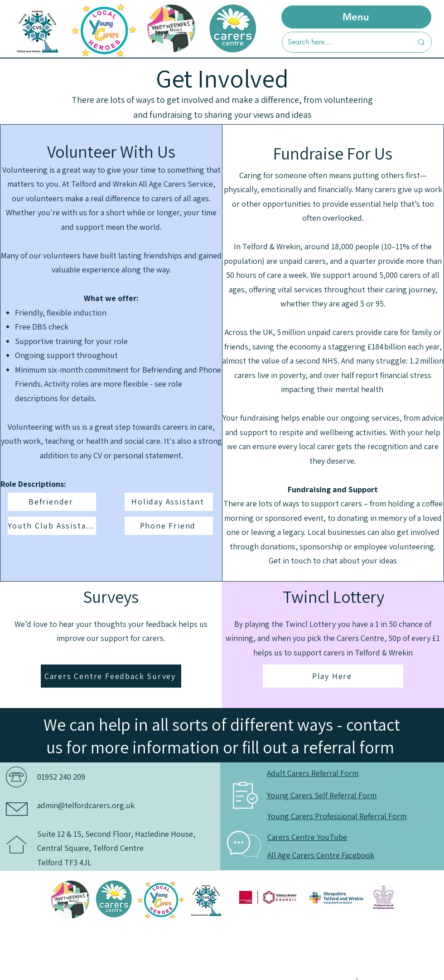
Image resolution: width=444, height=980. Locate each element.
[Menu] (356, 17)
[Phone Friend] (169, 526)
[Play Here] (333, 676)
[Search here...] (343, 42)
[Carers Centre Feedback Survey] (111, 676)
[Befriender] (52, 502)
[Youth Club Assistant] (52, 526)
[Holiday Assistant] (169, 502)
